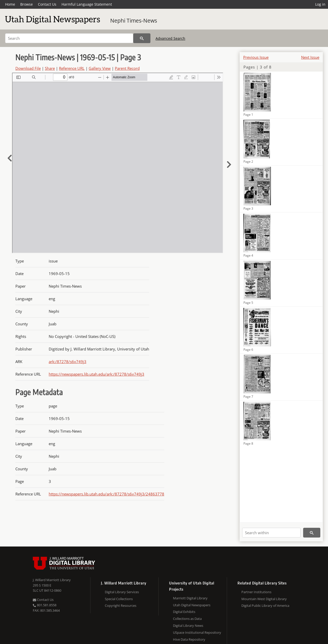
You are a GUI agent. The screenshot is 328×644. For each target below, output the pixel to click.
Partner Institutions (256, 592)
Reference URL (72, 68)
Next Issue (310, 57)
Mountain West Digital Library (264, 599)
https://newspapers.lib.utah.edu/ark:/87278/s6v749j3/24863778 (106, 494)
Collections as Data (187, 619)
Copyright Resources (121, 606)
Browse (27, 4)
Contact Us (47, 4)
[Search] (69, 38)
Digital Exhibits (184, 612)
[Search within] (271, 533)
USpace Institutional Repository (197, 632)
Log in (320, 4)
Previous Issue (256, 57)
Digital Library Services (122, 592)
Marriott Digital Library (190, 598)
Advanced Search (170, 38)
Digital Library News (188, 626)
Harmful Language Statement (87, 4)
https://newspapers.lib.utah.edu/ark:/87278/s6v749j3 (96, 374)
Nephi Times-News (134, 21)
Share (50, 68)
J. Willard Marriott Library (52, 580)
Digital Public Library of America (265, 606)
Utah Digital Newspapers (192, 605)
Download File (28, 68)
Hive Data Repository (189, 639)
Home (10, 4)
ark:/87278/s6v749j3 (68, 362)
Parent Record (127, 68)
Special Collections (119, 599)
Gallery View (100, 68)
